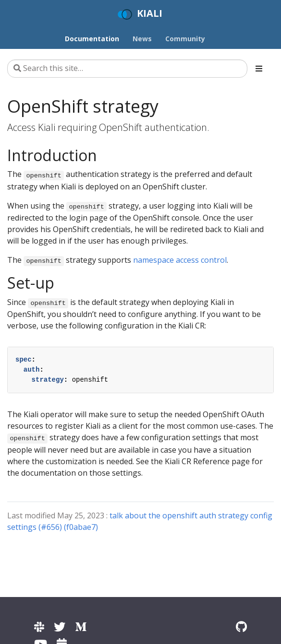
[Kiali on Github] (241, 626)
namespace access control (180, 260)
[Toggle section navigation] (259, 69)
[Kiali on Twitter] (60, 626)
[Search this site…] (127, 69)
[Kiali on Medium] (81, 626)
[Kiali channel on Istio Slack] (39, 626)
